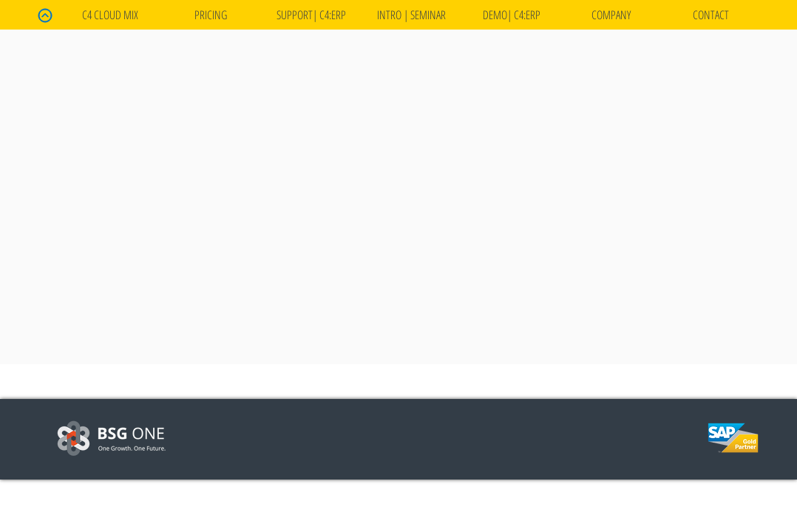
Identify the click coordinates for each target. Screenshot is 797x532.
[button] (511, 15)
